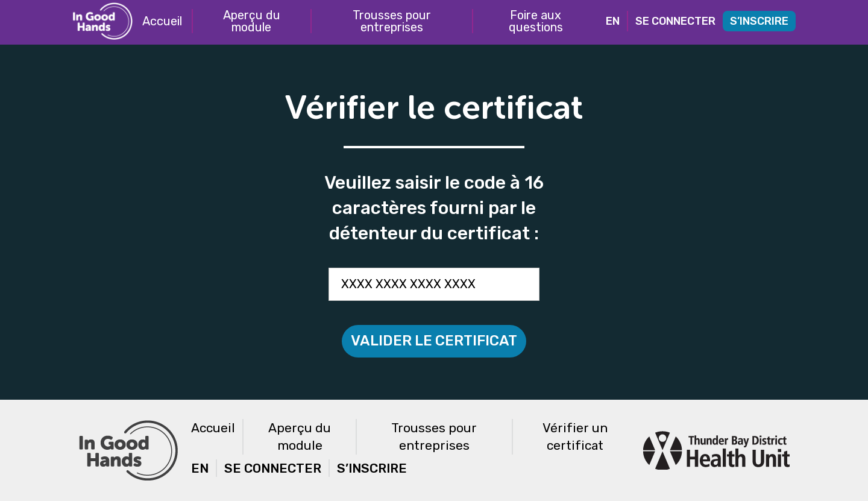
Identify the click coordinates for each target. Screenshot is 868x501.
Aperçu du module (252, 21)
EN (613, 21)
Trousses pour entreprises (392, 21)
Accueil (162, 21)
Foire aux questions (536, 21)
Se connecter (675, 21)
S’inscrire (759, 21)
